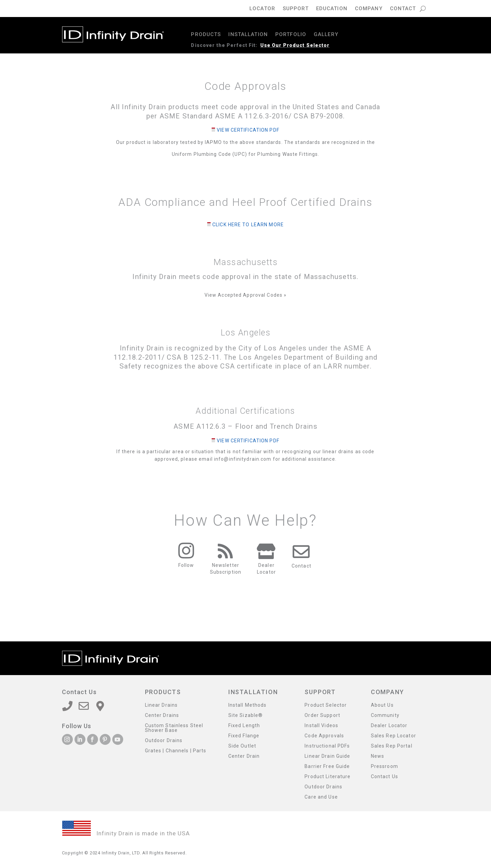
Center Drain (244, 756)
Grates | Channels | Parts (176, 751)
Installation (248, 35)
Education (332, 9)
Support (296, 9)
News (378, 756)
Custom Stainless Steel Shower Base (174, 728)
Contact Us (384, 777)
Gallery (326, 35)
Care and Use (321, 797)
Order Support (322, 715)
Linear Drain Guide (327, 756)
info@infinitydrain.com (243, 459)
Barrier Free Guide (327, 766)
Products (206, 35)
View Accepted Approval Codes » (246, 295)
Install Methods (248, 705)
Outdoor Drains (164, 741)
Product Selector (326, 705)
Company (369, 9)
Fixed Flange (244, 736)
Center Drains (162, 715)
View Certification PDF (248, 130)
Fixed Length (244, 726)
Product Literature (328, 777)
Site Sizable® (246, 715)
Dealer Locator (389, 726)
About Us (382, 705)
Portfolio (291, 35)
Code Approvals (324, 736)
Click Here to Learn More (248, 225)
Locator (262, 9)
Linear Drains (161, 705)
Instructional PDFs (327, 746)
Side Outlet (242, 746)
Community (385, 715)
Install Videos (321, 726)
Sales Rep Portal (392, 746)
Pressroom (384, 766)
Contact (403, 9)
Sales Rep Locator (394, 736)
